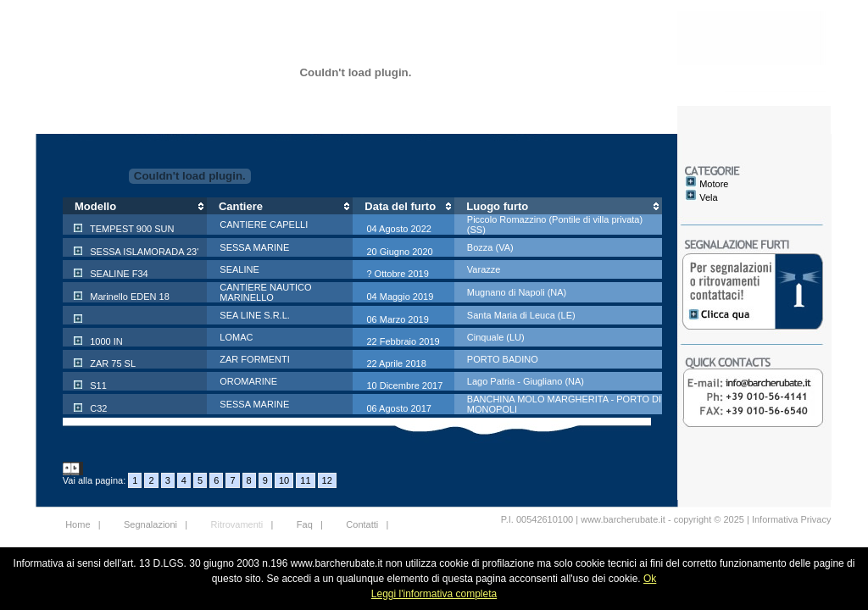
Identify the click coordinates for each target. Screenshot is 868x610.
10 (284, 480)
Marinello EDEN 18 (128, 297)
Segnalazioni (150, 524)
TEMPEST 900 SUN (131, 229)
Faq (305, 524)
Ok (650, 579)
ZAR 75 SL (111, 363)
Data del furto (400, 206)
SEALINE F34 (118, 274)
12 (327, 480)
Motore (714, 184)
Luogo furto (497, 206)
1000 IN (105, 341)
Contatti (362, 524)
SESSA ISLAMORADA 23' (143, 252)
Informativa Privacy (792, 519)
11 (305, 480)
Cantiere (241, 206)
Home (78, 524)
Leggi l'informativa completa (434, 594)
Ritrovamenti (237, 524)
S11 (97, 385)
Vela (708, 197)
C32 (97, 408)
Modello (95, 206)
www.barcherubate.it (623, 519)
